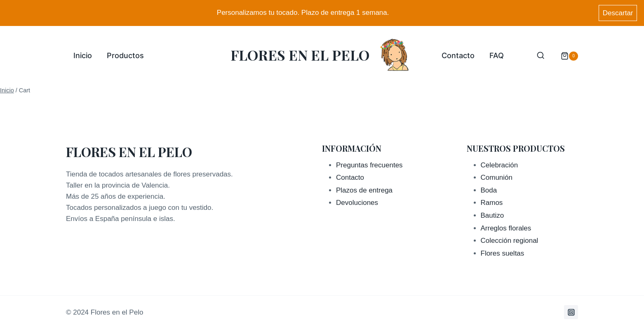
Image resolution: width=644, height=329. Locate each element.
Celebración (499, 165)
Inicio (83, 55)
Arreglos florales (506, 228)
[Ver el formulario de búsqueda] (541, 56)
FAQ (497, 55)
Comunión (497, 177)
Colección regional (510, 241)
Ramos (492, 203)
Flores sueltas (503, 253)
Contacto (458, 55)
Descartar (618, 13)
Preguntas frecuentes (369, 165)
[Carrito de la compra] (565, 56)
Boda (489, 190)
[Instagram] (571, 312)
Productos (125, 55)
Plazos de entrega (364, 190)
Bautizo (492, 215)
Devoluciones (357, 203)
